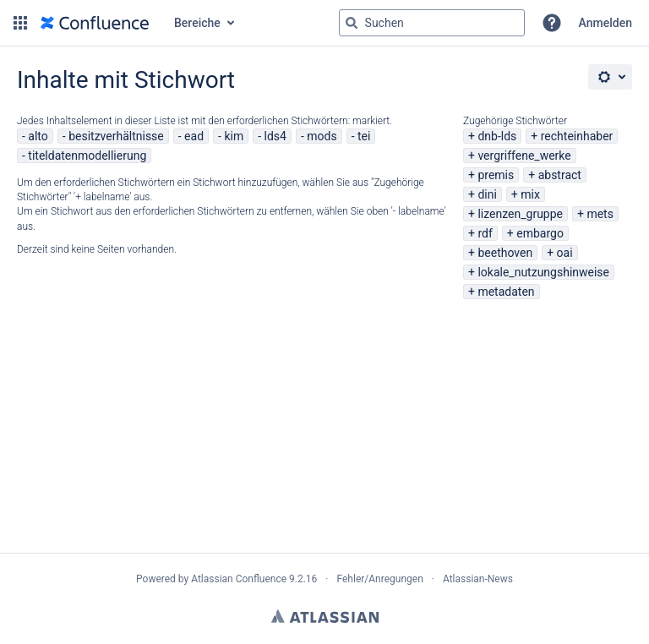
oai (565, 253)
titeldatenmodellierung (87, 156)
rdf (485, 233)
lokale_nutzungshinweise (543, 272)
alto (38, 136)
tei (364, 136)
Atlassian (325, 616)
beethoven (505, 253)
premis (496, 175)
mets (600, 214)
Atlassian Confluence (239, 579)
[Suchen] (352, 23)
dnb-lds (497, 136)
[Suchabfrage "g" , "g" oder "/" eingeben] (432, 23)
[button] (20, 23)
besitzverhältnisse (116, 136)
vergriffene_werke (524, 156)
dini (487, 194)
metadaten (506, 292)
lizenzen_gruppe (520, 214)
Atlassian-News (478, 579)
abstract (560, 175)
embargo (540, 233)
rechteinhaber (577, 136)
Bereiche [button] (197, 23)
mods (322, 136)
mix (530, 194)
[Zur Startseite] (95, 23)
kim (234, 136)
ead (194, 136)
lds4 (275, 136)
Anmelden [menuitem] (605, 23)
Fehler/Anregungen (380, 579)
